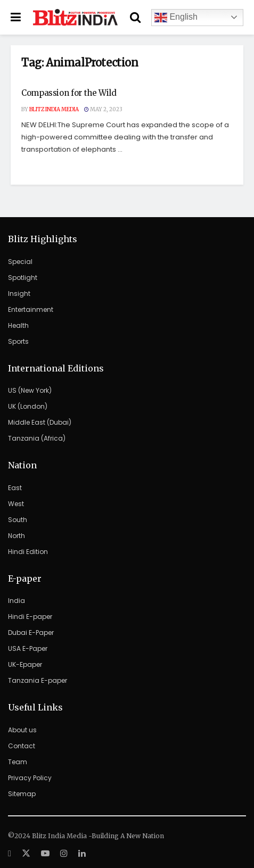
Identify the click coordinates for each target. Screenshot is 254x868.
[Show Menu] (16, 17)
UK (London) (28, 406)
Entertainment (31, 309)
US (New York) (30, 390)
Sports (18, 341)
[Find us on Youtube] (45, 853)
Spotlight (23, 278)
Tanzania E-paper (38, 680)
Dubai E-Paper (31, 633)
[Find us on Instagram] (64, 853)
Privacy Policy (30, 778)
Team (18, 762)
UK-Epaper (25, 664)
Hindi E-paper (30, 617)
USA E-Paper (28, 648)
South (18, 520)
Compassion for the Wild (69, 93)
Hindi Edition (28, 552)
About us (22, 730)
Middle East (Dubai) (40, 422)
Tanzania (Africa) (37, 438)
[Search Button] (135, 17)
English (176, 18)
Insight (19, 294)
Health (18, 325)
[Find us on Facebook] (10, 854)
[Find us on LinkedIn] (82, 853)
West (16, 504)
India (17, 601)
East (15, 488)
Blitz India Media (54, 109)
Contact (22, 746)
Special (20, 262)
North (17, 536)
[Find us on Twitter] (26, 853)
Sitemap (22, 794)
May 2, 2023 (103, 109)
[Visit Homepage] (75, 18)
